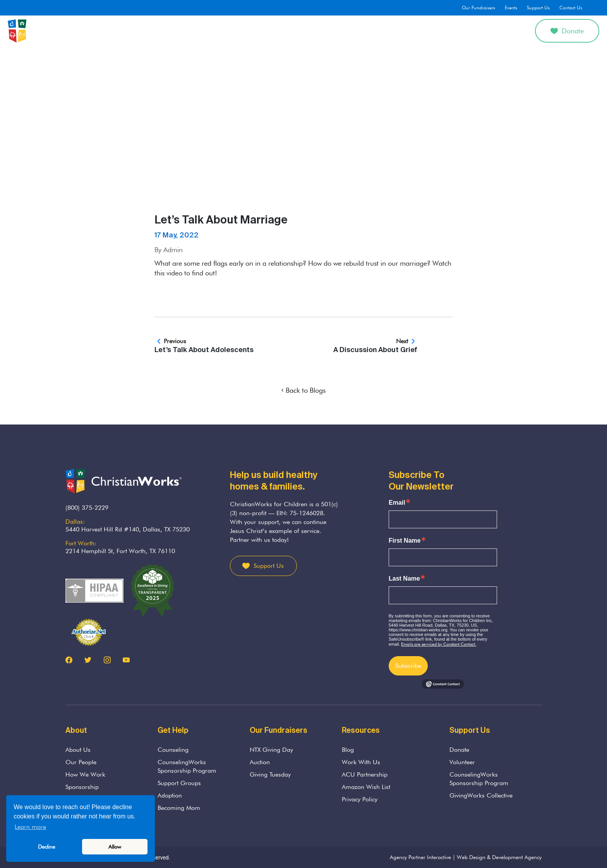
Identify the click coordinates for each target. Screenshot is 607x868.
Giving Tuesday (270, 774)
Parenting (318, 31)
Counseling (251, 31)
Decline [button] (46, 847)
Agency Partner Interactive (420, 857)
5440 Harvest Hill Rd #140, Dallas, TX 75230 (128, 529)
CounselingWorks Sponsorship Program (187, 766)
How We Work (85, 774)
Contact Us (571, 8)
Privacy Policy (360, 799)
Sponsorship (82, 787)
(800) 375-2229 (87, 508)
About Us (211, 31)
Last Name (404, 579)
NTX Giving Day (271, 750)
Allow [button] (115, 847)
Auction (260, 762)
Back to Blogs (303, 390)
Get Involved (430, 31)
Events (511, 8)
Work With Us (361, 762)
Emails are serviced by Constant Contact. (439, 644)
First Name (405, 541)
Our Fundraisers (478, 8)
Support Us (538, 8)
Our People (81, 762)
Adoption (356, 31)
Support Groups (179, 783)
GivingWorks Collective (481, 795)
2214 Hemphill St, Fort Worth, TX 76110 (120, 551)
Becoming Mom (179, 808)
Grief (286, 31)
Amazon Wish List (366, 787)
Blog (348, 750)
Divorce (390, 31)
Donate (567, 31)
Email (397, 503)
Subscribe (408, 666)
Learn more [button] (30, 827)
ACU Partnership (365, 774)
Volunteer (462, 762)
